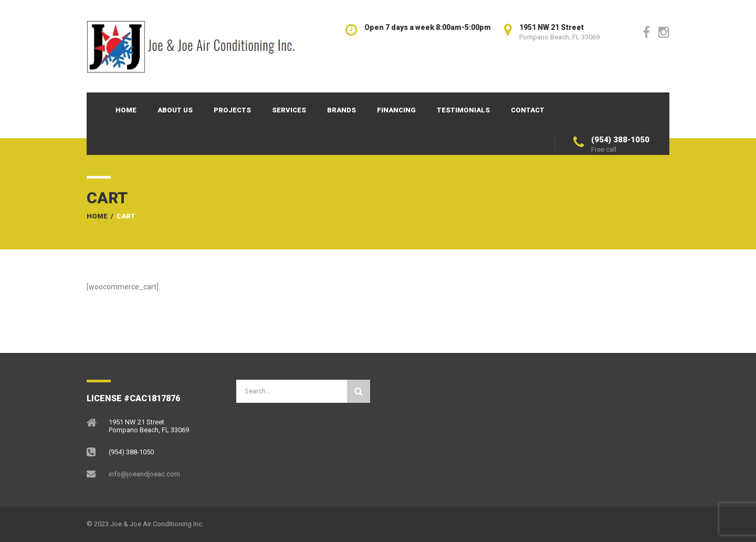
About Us (175, 110)
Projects (232, 110)
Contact (528, 110)
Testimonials (463, 110)
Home (126, 110)
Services (289, 110)
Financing (396, 110)
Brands (342, 110)
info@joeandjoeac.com (144, 474)
